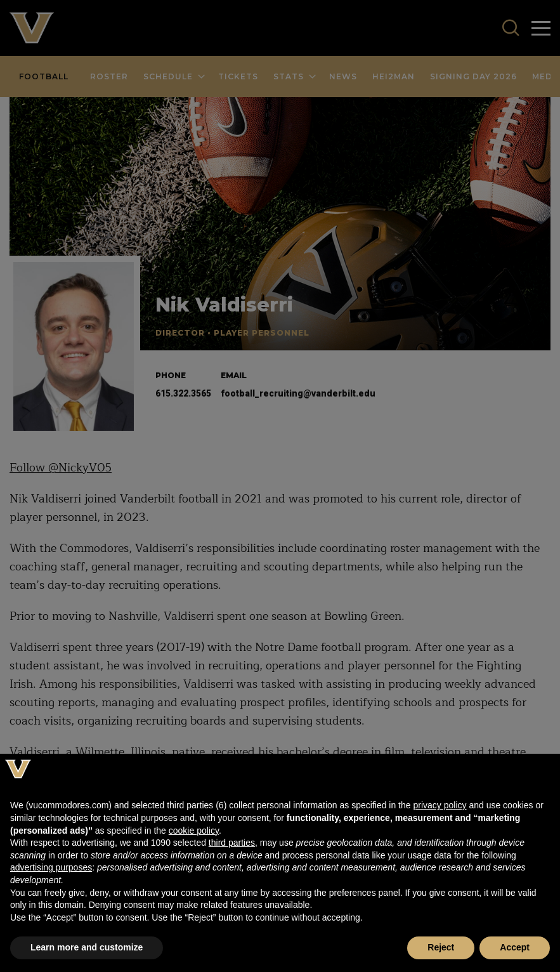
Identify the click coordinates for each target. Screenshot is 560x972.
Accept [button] (515, 947)
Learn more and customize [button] (87, 947)
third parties (232, 843)
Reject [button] (441, 947)
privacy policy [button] (440, 805)
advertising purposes (51, 867)
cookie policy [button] (194, 831)
